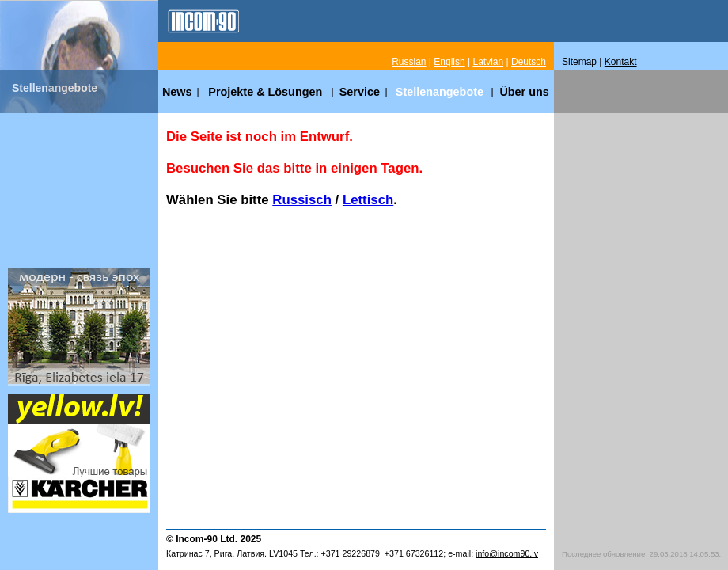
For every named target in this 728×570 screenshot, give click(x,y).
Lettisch (368, 200)
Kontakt (621, 62)
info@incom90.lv (507, 553)
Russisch (302, 200)
